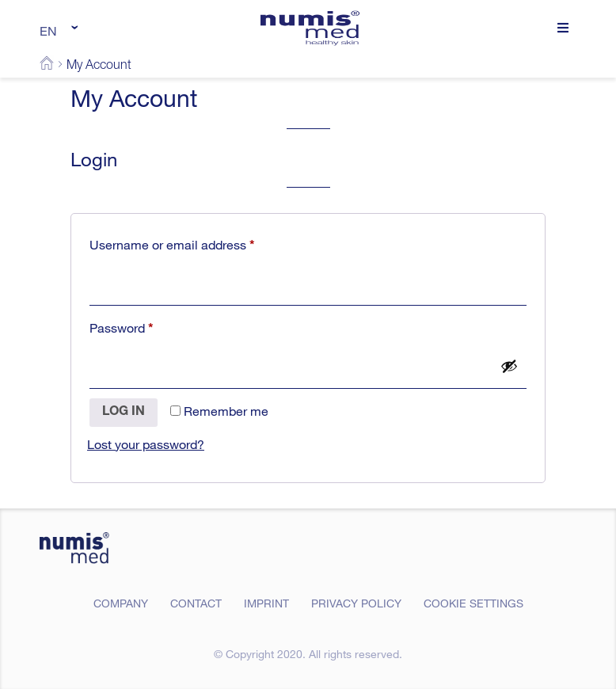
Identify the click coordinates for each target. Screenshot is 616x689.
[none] (56, 30)
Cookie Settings (473, 603)
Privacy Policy (356, 603)
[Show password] (509, 366)
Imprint (266, 603)
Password (147, 326)
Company (121, 603)
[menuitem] (56, 30)
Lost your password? (146, 444)
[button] (563, 28)
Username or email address (198, 243)
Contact (196, 603)
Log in (124, 413)
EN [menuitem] (48, 31)
